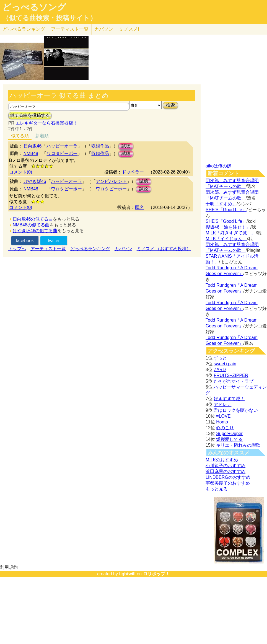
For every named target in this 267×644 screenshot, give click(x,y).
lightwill (127, 574)
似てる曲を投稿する (30, 115)
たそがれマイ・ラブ (234, 381)
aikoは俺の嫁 (218, 166)
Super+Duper (229, 434)
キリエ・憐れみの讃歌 (238, 445)
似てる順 (20, 136)
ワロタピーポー (62, 153)
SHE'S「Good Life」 (226, 210)
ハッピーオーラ (62, 146)
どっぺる (24, 29)
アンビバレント (111, 181)
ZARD (220, 370)
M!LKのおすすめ (222, 460)
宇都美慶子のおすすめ (228, 483)
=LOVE (223, 416)
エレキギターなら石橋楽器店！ (46, 123)
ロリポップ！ (156, 574)
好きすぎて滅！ (229, 399)
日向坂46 (33, 146)
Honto (222, 422)
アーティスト (70, 29)
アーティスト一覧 (48, 249)
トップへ (17, 249)
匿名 (139, 207)
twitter (54, 241)
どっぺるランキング (90, 249)
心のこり (225, 428)
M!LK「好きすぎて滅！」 (231, 233)
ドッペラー (133, 172)
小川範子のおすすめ (225, 466)
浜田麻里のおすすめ (225, 471)
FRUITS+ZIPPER (231, 375)
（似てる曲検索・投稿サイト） (49, 18)
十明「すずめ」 (221, 204)
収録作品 (100, 146)
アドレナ (222, 404)
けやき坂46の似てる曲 (35, 231)
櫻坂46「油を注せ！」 (228, 227)
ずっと (220, 358)
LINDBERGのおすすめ (228, 477)
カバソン (104, 29)
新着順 (42, 136)
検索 (170, 105)
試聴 (126, 146)
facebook (25, 241)
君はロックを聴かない (236, 410)
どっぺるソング (34, 7)
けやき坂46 (35, 181)
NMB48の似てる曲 (31, 225)
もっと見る (217, 489)
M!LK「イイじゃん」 (226, 239)
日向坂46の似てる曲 (33, 219)
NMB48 (31, 153)
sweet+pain (225, 364)
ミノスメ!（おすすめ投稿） (164, 249)
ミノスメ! (129, 29)
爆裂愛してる (229, 439)
